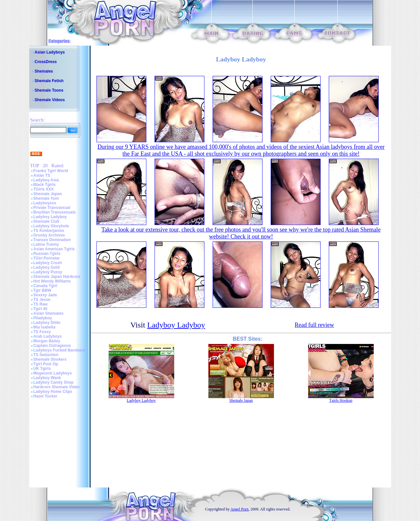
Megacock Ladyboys (53, 373)
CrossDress (46, 62)
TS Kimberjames (49, 231)
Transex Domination (52, 240)
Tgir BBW (42, 290)
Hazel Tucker (45, 396)
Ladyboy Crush (48, 263)
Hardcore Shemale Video (57, 387)
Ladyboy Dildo (47, 323)
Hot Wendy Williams (52, 281)
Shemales (44, 71)
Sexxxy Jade (45, 295)
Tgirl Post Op (46, 364)
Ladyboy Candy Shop (54, 382)
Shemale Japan (48, 194)
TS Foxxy (42, 332)
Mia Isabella (44, 327)
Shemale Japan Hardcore (57, 277)
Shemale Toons (49, 90)
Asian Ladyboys (50, 52)
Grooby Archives (49, 235)
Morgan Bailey (47, 341)
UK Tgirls (42, 369)
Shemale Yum (46, 198)
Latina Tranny (46, 244)
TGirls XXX (44, 189)
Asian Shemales (49, 313)
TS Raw (41, 304)
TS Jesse (42, 300)
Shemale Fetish (49, 81)
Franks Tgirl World (51, 171)
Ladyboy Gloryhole (51, 226)
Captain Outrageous (52, 346)
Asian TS (42, 175)
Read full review (314, 325)
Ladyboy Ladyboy (50, 217)
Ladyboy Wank (47, 378)
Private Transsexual (52, 208)
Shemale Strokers (50, 359)
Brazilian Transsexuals (55, 212)
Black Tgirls (45, 185)
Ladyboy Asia (46, 180)
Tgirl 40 (41, 309)
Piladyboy (43, 318)
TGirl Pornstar (47, 258)
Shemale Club (46, 221)
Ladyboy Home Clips (53, 392)
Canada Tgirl (45, 286)
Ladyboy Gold (47, 267)
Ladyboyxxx (45, 203)
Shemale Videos (50, 100)
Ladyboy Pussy (48, 272)
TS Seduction (46, 355)
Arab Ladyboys (48, 336)
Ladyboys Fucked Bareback (60, 350)
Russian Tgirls (47, 254)
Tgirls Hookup (341, 400)
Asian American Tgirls (54, 249)
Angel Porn (239, 509)
